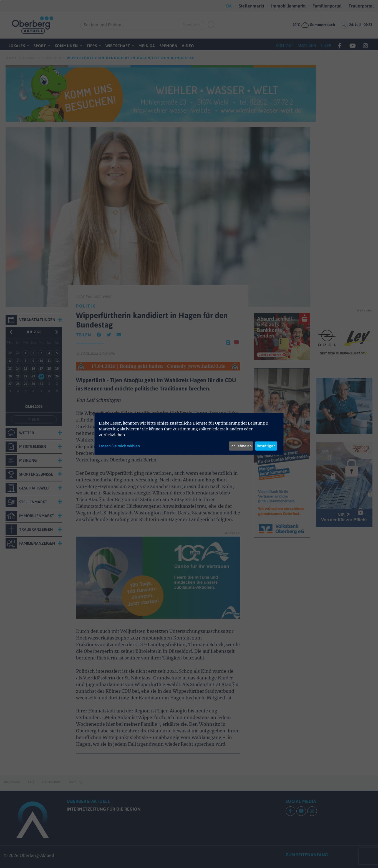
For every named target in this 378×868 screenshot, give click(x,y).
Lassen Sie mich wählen (119, 446)
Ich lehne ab (241, 446)
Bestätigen (266, 446)
